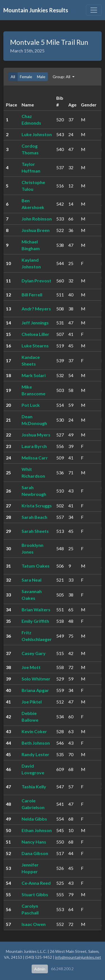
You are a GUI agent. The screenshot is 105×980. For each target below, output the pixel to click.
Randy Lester (35, 754)
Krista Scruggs (37, 506)
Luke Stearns (35, 346)
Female (26, 77)
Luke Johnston (37, 134)
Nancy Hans (34, 842)
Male (41, 77)
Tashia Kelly (34, 787)
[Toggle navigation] (94, 10)
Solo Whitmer (36, 679)
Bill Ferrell (32, 295)
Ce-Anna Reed (36, 883)
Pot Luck (31, 405)
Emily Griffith (35, 621)
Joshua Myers (36, 435)
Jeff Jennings (35, 323)
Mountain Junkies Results (36, 10)
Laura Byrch (34, 446)
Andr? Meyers (36, 309)
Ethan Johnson (37, 830)
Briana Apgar (35, 690)
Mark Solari (34, 375)
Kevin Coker (34, 731)
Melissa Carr (35, 458)
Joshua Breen (36, 230)
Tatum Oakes (36, 566)
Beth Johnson (36, 743)
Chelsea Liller (35, 334)
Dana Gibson (35, 853)
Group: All (62, 77)
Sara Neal (32, 580)
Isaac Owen (34, 924)
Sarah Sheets (35, 531)
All (13, 77)
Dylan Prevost (36, 281)
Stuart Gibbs (35, 894)
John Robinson (37, 219)
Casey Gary (34, 653)
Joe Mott (31, 667)
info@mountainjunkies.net (78, 957)
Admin (40, 969)
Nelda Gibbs (34, 819)
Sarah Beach (34, 517)
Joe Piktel (32, 702)
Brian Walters (36, 609)
